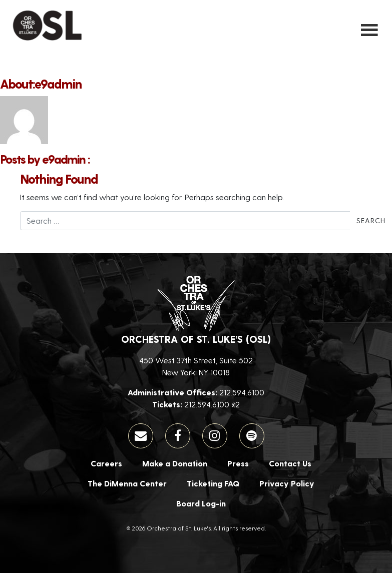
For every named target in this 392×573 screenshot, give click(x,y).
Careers (106, 463)
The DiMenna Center (127, 483)
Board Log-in (201, 503)
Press (238, 463)
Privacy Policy (287, 483)
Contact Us (290, 463)
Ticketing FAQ (213, 483)
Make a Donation (175, 463)
